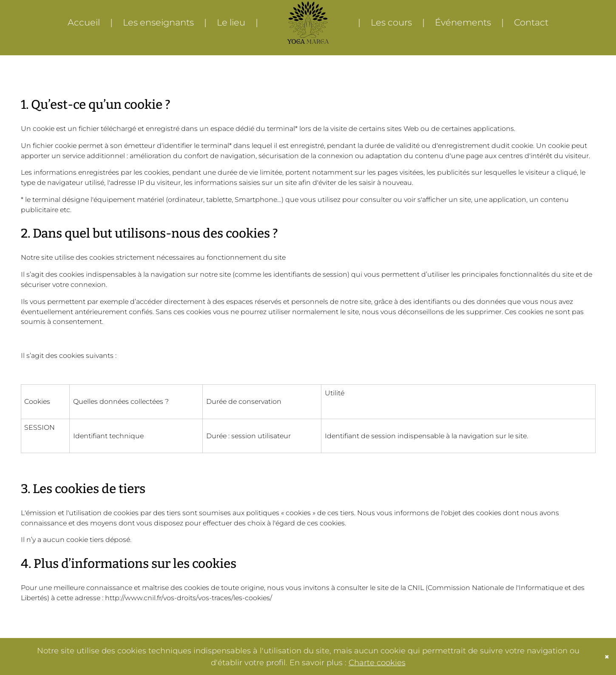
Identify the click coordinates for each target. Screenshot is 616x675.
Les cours (391, 22)
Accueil (84, 22)
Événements (463, 22)
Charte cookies (377, 662)
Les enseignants (158, 22)
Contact (531, 22)
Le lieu (231, 22)
